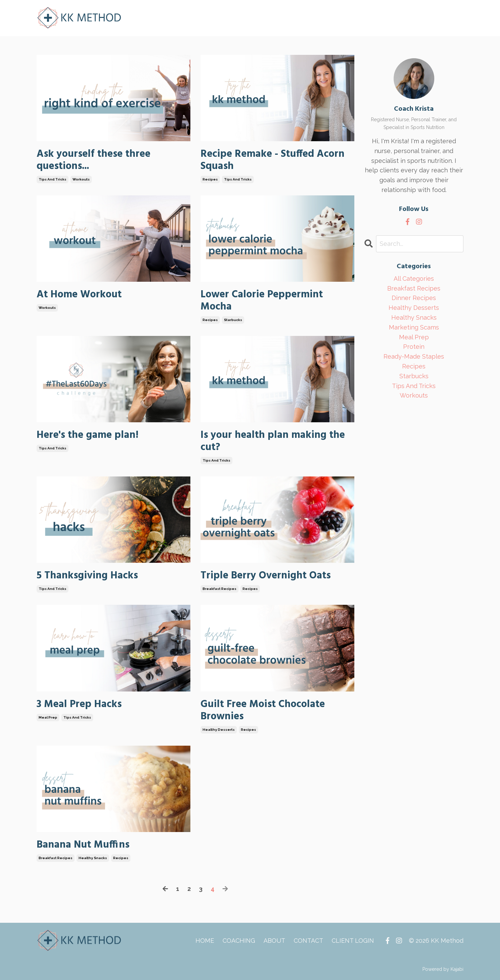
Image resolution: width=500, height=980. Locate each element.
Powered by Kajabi (443, 969)
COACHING (239, 941)
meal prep (48, 717)
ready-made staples (414, 356)
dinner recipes (414, 298)
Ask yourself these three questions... (93, 160)
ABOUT (274, 941)
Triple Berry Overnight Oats (266, 576)
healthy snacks (93, 858)
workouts (81, 179)
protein (414, 347)
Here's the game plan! (88, 435)
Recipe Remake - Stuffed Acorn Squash (273, 160)
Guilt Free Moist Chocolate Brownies (263, 710)
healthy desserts (219, 730)
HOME (205, 941)
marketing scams (414, 327)
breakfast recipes (220, 589)
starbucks (233, 320)
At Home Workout (79, 295)
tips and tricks (53, 179)
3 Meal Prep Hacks (79, 704)
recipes (210, 179)
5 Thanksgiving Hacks (87, 576)
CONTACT (308, 941)
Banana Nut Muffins (83, 845)
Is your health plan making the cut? (273, 441)
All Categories (414, 279)
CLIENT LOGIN (353, 941)
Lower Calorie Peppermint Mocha (262, 301)
